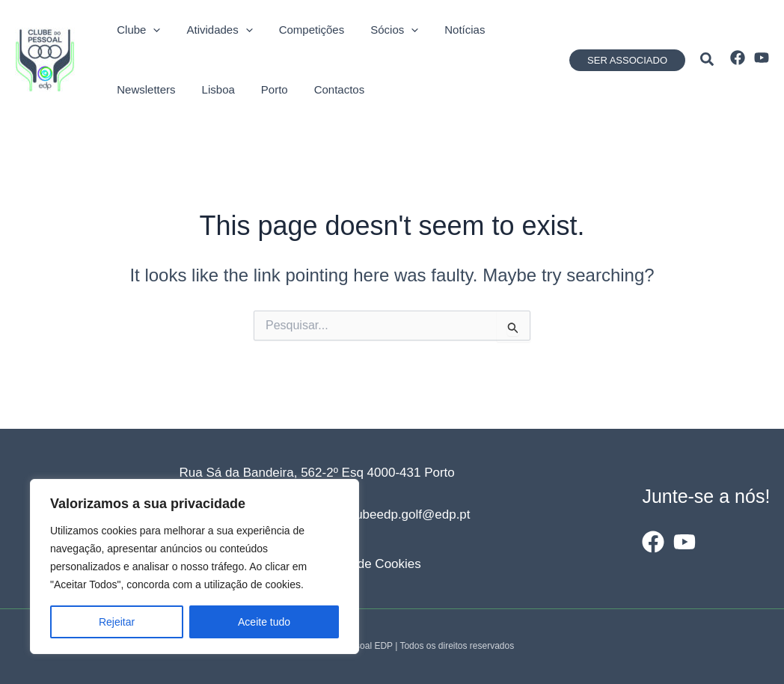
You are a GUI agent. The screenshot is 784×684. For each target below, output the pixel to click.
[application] (145, 30)
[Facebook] (738, 58)
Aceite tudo (264, 622)
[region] (195, 567)
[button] (627, 60)
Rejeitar (117, 622)
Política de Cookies (367, 564)
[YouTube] (762, 58)
